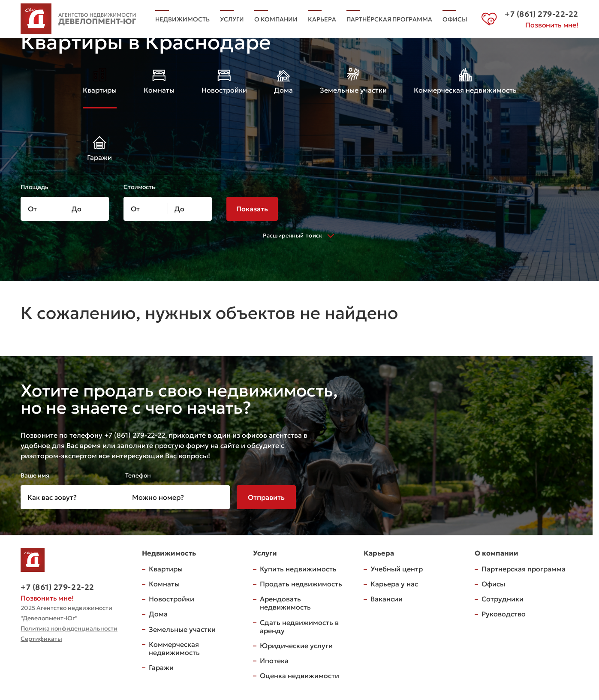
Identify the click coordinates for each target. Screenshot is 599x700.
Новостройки (172, 599)
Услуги (232, 19)
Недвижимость (182, 19)
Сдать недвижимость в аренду (299, 626)
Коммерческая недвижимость (174, 648)
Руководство (504, 614)
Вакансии (387, 599)
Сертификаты (41, 639)
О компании (276, 19)
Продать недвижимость (301, 584)
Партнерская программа (524, 569)
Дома (158, 614)
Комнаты (164, 584)
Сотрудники (503, 599)
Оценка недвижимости (299, 676)
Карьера (322, 19)
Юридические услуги (296, 646)
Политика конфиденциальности (69, 628)
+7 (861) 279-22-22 (57, 587)
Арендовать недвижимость (285, 603)
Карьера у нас (394, 584)
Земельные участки (182, 629)
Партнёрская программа (389, 19)
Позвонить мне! (552, 25)
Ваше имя (35, 475)
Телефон (138, 475)
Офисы (455, 19)
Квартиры (166, 569)
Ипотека (274, 661)
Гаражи (161, 667)
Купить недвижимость (298, 569)
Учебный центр (397, 569)
